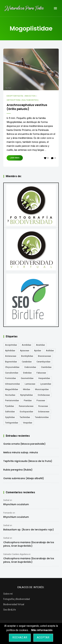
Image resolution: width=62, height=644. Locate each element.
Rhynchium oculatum (16, 504)
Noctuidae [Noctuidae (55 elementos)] (10, 395)
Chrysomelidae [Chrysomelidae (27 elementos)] (12, 367)
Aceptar (43, 638)
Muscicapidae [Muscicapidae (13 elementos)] (42, 389)
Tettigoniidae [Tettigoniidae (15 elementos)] (12, 423)
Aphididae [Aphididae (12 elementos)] (10, 351)
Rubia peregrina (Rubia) (18, 470)
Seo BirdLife (10, 610)
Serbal (6, 500)
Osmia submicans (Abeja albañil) (24, 478)
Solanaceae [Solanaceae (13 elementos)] (44, 412)
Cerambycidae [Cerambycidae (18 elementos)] (43, 362)
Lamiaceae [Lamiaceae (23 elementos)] (30, 384)
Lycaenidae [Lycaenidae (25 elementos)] (46, 384)
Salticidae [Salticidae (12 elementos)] (10, 412)
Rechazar (20, 638)
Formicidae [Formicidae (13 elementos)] (10, 378)
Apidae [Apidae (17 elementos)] (38, 351)
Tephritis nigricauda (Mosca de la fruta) (28, 461)
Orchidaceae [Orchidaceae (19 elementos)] (44, 395)
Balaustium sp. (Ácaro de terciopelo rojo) (29, 530)
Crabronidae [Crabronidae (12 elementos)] (30, 367)
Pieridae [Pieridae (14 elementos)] (28, 400)
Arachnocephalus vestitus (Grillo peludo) (27, 107)
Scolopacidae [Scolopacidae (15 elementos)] (26, 412)
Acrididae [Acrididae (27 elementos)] (26, 345)
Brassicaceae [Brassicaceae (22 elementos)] (44, 356)
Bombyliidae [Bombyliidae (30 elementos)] (27, 356)
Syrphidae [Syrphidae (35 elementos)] (10, 417)
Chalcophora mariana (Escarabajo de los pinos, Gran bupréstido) (29, 544)
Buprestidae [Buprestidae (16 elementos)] (11, 362)
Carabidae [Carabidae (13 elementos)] (27, 362)
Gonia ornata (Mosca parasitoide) (24, 444)
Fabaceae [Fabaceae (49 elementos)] (41, 373)
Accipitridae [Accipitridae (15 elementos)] (11, 345)
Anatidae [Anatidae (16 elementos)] (40, 345)
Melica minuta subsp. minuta (21, 452)
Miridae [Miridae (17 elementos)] (27, 389)
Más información (42, 630)
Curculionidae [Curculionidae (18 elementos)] (12, 373)
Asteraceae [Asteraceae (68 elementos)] (11, 356)
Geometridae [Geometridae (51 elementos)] (27, 378)
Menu (55, 8)
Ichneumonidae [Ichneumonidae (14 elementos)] (12, 384)
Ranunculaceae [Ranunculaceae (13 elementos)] (26, 406)
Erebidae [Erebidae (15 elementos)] (27, 373)
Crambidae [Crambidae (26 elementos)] (46, 367)
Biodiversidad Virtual (14, 604)
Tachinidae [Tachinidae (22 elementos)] (25, 417)
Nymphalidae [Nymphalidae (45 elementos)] (26, 395)
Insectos (30, 96)
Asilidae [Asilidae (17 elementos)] (50, 351)
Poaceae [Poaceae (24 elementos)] (41, 400)
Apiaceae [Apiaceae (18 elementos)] (25, 351)
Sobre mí (8, 594)
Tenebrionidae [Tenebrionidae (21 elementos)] (42, 417)
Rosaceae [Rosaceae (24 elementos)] (43, 406)
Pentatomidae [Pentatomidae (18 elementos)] (12, 400)
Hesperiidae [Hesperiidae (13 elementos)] (44, 378)
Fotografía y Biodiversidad (17, 599)
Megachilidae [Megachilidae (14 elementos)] (12, 389)
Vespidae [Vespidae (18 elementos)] (28, 423)
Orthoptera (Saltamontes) (23, 100)
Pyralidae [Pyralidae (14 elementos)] (10, 406)
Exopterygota (15, 96)
